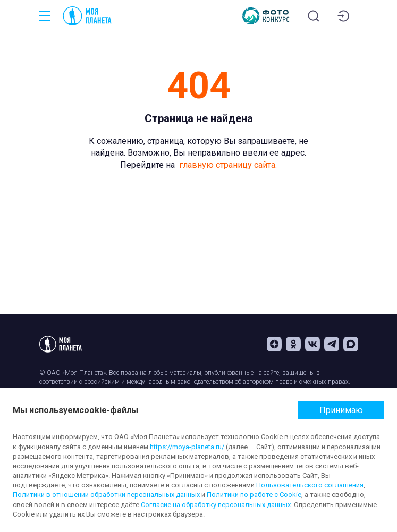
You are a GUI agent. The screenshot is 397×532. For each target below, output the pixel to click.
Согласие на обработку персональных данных (216, 505)
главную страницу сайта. (228, 165)
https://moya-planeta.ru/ (187, 447)
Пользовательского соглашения (310, 485)
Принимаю (341, 410)
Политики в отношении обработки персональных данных (106, 495)
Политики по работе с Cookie (254, 495)
